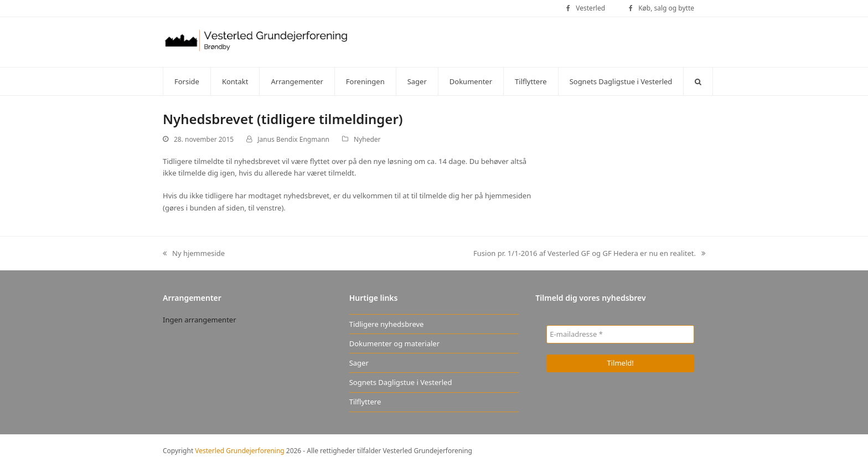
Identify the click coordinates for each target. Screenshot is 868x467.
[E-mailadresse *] (620, 334)
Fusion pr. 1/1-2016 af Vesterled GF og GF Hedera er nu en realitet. (589, 254)
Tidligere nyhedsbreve (387, 324)
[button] (698, 81)
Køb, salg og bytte (666, 8)
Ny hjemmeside (194, 254)
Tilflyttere (365, 402)
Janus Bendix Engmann (293, 139)
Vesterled (590, 8)
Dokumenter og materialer (394, 343)
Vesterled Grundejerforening (239, 451)
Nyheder (367, 139)
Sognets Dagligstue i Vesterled (401, 382)
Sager (359, 363)
